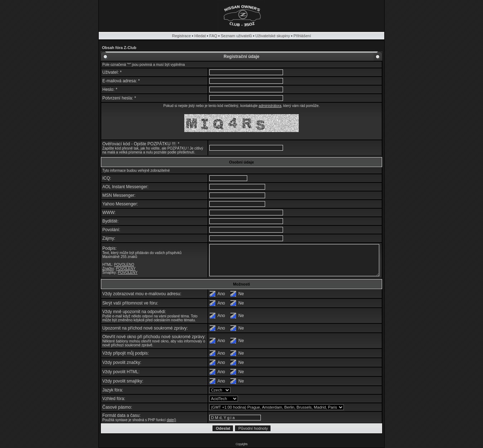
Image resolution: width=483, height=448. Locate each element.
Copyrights (241, 444)
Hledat (200, 36)
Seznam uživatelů (236, 36)
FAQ (213, 36)
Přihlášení (302, 36)
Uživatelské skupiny (273, 36)
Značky (108, 269)
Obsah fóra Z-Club (119, 48)
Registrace (182, 36)
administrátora (270, 106)
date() (171, 420)
